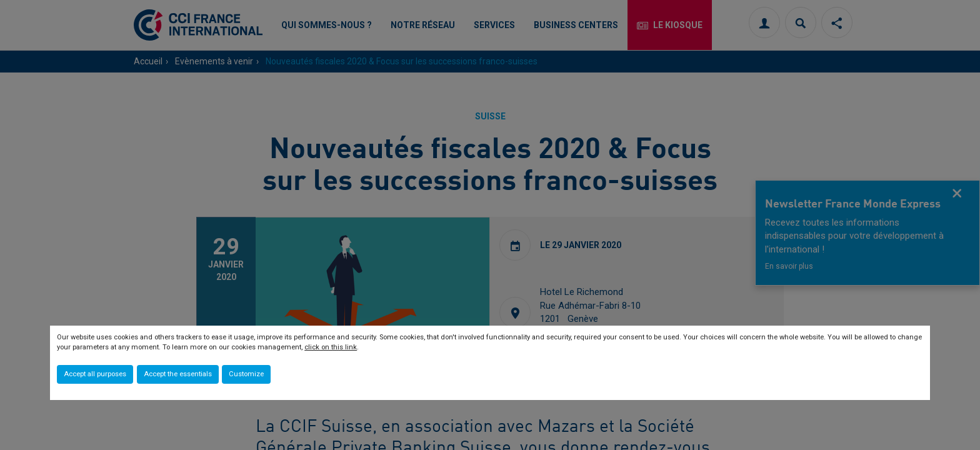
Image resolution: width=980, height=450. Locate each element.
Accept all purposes (95, 374)
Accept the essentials (178, 374)
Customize (246, 374)
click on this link (331, 347)
